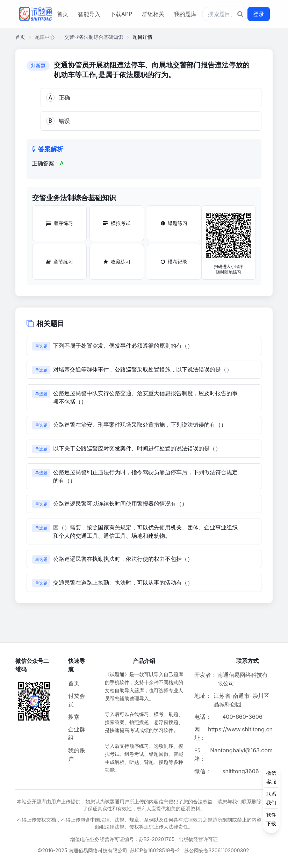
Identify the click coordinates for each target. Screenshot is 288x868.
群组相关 (153, 14)
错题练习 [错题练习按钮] (174, 223)
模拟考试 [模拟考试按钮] (117, 223)
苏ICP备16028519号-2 (155, 850)
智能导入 (89, 14)
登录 (259, 14)
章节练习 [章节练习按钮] (60, 262)
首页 (63, 14)
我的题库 (185, 14)
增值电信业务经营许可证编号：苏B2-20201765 (123, 839)
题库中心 (45, 37)
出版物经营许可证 (198, 839)
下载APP (121, 14)
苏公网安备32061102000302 (217, 850)
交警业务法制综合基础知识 (94, 37)
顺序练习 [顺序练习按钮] (59, 223)
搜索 (74, 717)
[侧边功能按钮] (271, 798)
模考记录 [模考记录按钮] (174, 262)
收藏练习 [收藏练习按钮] (117, 262)
